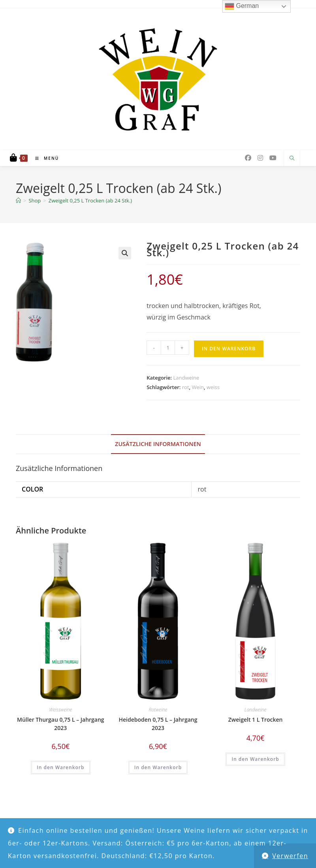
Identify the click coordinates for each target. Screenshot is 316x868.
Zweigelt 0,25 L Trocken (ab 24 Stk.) (90, 200)
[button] (125, 253)
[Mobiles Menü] (44, 158)
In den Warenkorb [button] (60, 767)
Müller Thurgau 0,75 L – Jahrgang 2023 (61, 724)
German (242, 6)
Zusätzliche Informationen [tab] (158, 444)
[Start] (18, 200)
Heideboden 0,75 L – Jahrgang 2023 (158, 724)
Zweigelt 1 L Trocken (256, 720)
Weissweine (60, 710)
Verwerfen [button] (290, 856)
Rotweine (158, 710)
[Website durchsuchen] (292, 159)
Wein (198, 387)
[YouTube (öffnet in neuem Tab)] (273, 158)
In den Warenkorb (229, 349)
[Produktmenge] (168, 348)
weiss (213, 387)
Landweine (186, 378)
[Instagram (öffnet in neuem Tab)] (260, 158)
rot (186, 387)
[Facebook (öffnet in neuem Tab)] (248, 158)
